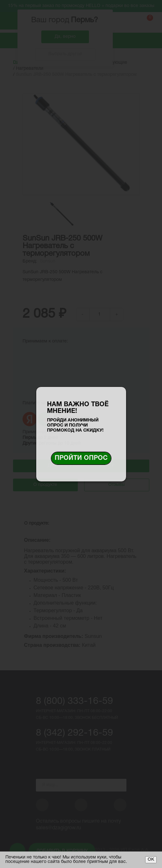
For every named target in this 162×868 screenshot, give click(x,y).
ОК (151, 860)
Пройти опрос (81, 458)
